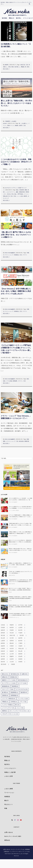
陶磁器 (23, 67)
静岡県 (3, 643)
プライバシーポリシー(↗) (19, 852)
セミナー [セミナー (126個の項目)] (22, 683)
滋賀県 (3, 646)
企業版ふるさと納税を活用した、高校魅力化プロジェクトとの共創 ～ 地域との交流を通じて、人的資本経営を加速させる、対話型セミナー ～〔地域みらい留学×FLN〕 (20, 564)
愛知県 (12, 643)
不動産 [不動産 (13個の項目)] (5, 702)
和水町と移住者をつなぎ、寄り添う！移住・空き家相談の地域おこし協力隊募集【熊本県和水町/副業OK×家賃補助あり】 (20, 606)
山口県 (12, 654)
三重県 (20, 643)
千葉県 (20, 633)
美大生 (9, 194)
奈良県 (12, 649)
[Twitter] (12, 820)
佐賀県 (12, 659)
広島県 (3, 654)
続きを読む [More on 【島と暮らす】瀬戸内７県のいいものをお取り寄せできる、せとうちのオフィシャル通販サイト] (6, 257)
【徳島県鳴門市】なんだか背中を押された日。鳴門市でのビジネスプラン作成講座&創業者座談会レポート (20, 581)
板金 (17, 190)
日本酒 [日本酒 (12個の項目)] (14, 702)
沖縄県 (13, 664)
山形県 (20, 628)
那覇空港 (27, 441)
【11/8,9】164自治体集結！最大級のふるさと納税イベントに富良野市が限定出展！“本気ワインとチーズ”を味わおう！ (20, 615)
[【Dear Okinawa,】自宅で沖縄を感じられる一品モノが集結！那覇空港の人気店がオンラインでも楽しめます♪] (16, 276)
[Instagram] (18, 820)
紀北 (22, 196)
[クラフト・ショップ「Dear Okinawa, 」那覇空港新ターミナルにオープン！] (16, 403)
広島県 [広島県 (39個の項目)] (5, 696)
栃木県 (20, 630)
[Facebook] (15, 820)
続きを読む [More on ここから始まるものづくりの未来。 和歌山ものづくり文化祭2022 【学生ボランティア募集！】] (6, 200)
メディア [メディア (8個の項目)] (23, 702)
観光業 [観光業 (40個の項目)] (24, 692)
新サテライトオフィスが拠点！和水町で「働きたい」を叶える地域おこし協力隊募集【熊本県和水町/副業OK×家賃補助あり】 (20, 589)
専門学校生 (20, 194)
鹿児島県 (4, 664)
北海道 (3, 625)
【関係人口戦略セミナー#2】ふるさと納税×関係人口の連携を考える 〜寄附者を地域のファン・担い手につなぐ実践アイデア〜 (20, 533)
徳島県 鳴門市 (12, 575)
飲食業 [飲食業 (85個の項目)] (15, 686)
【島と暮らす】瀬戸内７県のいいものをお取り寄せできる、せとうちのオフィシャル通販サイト (16, 235)
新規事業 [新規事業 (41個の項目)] (15, 692)
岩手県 (20, 625)
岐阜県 (20, 641)
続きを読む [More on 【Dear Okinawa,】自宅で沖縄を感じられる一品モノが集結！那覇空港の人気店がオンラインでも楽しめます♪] (6, 313)
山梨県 (3, 641)
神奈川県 (12, 635)
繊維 (17, 192)
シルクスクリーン (11, 192)
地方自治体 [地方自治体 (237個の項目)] (23, 680)
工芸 (27, 65)
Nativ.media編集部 (10, 253)
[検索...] (16, 458)
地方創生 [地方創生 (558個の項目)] (15, 674)
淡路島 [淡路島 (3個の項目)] (5, 711)
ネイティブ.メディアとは (18, 849)
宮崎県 (20, 662)
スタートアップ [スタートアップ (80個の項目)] (8, 689)
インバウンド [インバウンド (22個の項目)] (23, 699)
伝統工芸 (23, 65)
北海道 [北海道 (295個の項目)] (14, 677)
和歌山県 (5, 196)
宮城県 (3, 628)
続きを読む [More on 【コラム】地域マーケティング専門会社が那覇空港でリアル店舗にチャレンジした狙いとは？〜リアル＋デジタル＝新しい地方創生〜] (6, 383)
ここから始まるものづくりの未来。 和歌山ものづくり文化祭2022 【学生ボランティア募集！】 (16, 162)
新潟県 (22, 635)
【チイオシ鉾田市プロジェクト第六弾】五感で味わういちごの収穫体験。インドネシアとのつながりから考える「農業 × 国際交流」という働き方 (20, 508)
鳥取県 (7, 65)
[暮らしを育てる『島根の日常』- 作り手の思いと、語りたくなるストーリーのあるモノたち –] (16, 88)
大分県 (12, 662)
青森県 (12, 625)
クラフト (25, 255)
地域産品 (16, 255)
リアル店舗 (9, 381)
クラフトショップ (11, 441)
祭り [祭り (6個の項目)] (17, 705)
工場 (15, 196)
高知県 (20, 656)
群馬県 (3, 633)
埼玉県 (12, 633)
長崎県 (20, 659)
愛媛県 (12, 656)
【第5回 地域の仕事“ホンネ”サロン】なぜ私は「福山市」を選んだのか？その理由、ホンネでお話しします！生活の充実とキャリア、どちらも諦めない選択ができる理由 (20, 524)
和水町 (10, 592)
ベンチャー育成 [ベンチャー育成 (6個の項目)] (7, 705)
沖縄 (28, 253)
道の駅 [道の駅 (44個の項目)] (5, 692)
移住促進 (21, 441)
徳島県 (20, 654)
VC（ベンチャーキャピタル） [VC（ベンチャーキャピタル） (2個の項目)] (20, 711)
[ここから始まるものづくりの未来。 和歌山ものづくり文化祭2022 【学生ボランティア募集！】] (16, 147)
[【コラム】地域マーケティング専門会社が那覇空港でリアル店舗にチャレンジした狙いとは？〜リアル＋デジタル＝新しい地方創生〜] (16, 332)
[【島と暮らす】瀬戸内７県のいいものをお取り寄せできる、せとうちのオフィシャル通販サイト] (16, 219)
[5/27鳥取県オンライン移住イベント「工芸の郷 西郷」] (16, 31)
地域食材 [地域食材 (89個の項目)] (6, 686)
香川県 (3, 656)
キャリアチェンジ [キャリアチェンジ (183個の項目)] (9, 683)
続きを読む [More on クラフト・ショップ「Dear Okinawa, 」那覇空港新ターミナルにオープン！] (6, 443)
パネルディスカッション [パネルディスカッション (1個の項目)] (10, 714)
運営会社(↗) (8, 852)
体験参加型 (22, 192)
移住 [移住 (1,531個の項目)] (5, 674)
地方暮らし (17, 67)
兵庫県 (3, 649)
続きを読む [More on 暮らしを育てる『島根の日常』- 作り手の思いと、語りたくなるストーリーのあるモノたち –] (6, 128)
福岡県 (3, 659)
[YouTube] (21, 820)
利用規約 (28, 849)
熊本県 (3, 662)
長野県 (12, 641)
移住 (28, 67)
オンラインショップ (8, 255)
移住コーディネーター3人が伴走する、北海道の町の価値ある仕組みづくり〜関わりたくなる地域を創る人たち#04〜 (20, 541)
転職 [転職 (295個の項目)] (5, 677)
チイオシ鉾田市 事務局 (14, 510)
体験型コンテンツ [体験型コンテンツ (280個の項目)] (9, 680)
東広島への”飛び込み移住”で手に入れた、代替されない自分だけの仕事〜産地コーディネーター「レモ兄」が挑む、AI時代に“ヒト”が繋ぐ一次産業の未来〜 (20, 550)
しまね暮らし (24, 123)
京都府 (12, 646)
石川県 (12, 638)
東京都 (3, 635)
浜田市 (21, 126)
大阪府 (20, 646)
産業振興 (15, 381)
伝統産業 (22, 190)
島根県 (17, 126)
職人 (16, 194)
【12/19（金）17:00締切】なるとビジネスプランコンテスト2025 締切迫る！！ (20, 572)
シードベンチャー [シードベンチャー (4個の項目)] (8, 708)
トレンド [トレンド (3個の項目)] (20, 708)
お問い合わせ (7, 849)
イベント (26, 194)
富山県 (3, 638)
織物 (26, 190)
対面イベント (11, 126)
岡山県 (20, 651)
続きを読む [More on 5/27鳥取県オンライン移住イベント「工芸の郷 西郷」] (6, 69)
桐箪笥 (25, 196)
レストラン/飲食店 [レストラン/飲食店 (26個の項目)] (9, 699)
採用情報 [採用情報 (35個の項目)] (15, 696)
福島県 (3, 630)
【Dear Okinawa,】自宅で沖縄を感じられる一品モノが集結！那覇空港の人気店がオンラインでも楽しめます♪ (16, 291)
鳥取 (13, 67)
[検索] (30, 4)
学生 (13, 194)
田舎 (10, 67)
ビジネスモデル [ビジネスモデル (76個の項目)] (22, 689)
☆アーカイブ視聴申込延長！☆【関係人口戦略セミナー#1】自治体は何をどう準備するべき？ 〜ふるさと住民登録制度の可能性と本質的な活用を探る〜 (20, 516)
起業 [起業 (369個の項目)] (25, 674)
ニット (18, 196)
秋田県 (12, 628)
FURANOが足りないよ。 (14, 617)
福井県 (20, 638)
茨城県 (12, 630)
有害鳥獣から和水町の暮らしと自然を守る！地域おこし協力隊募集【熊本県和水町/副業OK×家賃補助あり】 (20, 598)
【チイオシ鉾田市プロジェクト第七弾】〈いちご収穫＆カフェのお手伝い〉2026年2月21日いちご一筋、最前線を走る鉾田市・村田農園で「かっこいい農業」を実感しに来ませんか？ (20, 499)
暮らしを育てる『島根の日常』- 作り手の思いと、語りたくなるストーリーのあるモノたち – (16, 103)
